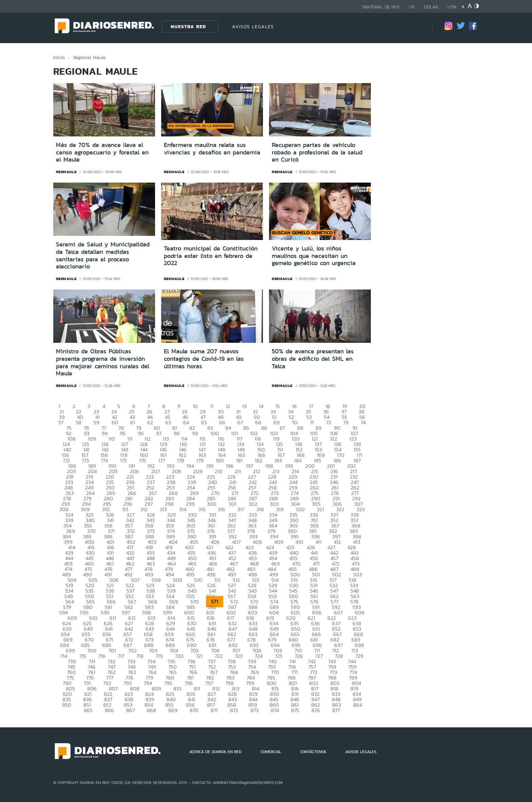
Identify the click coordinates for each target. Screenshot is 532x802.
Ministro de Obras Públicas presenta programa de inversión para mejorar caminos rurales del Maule (103, 362)
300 (212, 504)
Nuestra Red (188, 26)
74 (363, 422)
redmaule (66, 172)
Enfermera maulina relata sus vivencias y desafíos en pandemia (212, 149)
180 (220, 460)
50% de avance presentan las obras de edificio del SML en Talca (313, 359)
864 (358, 705)
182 (259, 460)
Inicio (59, 57)
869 (173, 710)
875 (295, 710)
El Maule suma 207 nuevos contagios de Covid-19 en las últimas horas (204, 359)
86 (264, 428)
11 (212, 406)
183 (278, 460)
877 (336, 710)
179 (200, 460)
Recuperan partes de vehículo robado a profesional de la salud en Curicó (317, 152)
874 (275, 710)
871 (214, 710)
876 (316, 710)
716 (102, 656)
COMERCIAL (271, 752)
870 (194, 710)
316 (222, 509)
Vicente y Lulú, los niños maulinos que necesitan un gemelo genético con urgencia (314, 256)
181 (239, 460)
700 (92, 650)
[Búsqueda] (417, 26)
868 (151, 710)
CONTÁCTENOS (313, 752)
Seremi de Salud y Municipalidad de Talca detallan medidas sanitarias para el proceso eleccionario (103, 255)
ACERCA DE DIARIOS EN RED (215, 752)
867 (130, 710)
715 (83, 656)
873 (254, 710)
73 (346, 422)
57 (61, 422)
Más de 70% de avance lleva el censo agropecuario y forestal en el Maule (102, 152)
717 (121, 656)
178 (181, 460)
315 (202, 509)
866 (109, 710)
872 (234, 710)
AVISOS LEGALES (253, 26)
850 (67, 705)
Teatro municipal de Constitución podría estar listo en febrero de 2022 (211, 256)
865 (88, 710)
